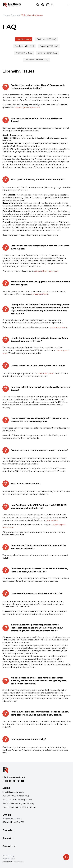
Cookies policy (9, 859)
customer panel (46, 373)
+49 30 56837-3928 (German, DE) (18, 803)
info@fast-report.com (14, 777)
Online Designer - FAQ (48, 53)
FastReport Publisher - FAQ (36, 60)
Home (6, 15)
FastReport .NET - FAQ (46, 39)
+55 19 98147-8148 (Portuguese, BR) (19, 807)
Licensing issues (24, 39)
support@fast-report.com (27, 107)
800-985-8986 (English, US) (16, 796)
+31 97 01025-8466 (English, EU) (18, 800)
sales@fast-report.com (13, 792)
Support (15, 15)
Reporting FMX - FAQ (49, 46)
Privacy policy (8, 856)
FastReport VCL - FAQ (24, 46)
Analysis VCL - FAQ (24, 53)
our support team (40, 294)
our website (52, 520)
